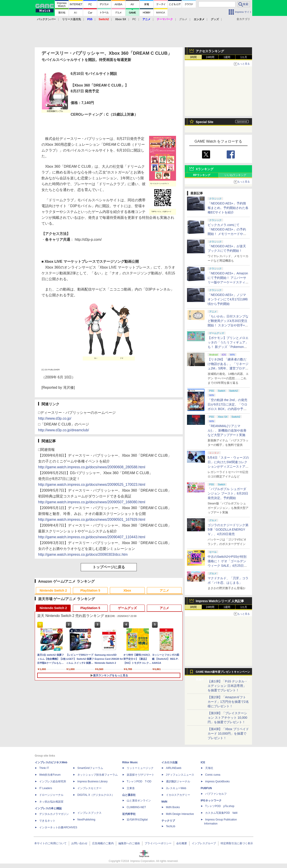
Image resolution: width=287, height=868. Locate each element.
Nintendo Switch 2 (53, 590)
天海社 (209, 768)
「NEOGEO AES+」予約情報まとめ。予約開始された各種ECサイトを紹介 (228, 208)
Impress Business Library (92, 781)
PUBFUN (206, 788)
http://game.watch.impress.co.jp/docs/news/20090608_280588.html (92, 467)
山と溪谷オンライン (139, 801)
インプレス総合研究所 (53, 781)
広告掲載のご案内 (103, 843)
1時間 (193, 57)
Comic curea (213, 775)
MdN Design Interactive (180, 814)
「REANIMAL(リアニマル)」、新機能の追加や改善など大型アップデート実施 (227, 430)
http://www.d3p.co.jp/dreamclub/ (64, 430)
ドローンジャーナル (51, 795)
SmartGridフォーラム (90, 768)
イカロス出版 (170, 762)
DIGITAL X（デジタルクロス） (96, 795)
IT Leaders (46, 788)
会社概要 (182, 843)
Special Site (205, 122)
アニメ (164, 590)
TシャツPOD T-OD (139, 781)
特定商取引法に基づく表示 (237, 843)
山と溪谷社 (129, 795)
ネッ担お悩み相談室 (51, 802)
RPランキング (202, 175)
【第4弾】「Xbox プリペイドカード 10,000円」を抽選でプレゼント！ (228, 733)
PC (134, 19)
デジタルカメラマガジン (54, 814)
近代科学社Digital (137, 820)
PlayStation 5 (90, 590)
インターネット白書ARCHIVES (58, 827)
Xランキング (205, 169)
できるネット (47, 821)
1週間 (227, 57)
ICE (203, 762)
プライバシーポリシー (158, 843)
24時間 (210, 57)
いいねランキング (235, 175)
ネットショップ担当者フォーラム (98, 775)
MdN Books (173, 807)
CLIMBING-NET (136, 807)
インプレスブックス (89, 813)
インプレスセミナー (89, 788)
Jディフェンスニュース (180, 775)
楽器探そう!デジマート (140, 775)
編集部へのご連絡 (129, 843)
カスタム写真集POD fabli (221, 813)
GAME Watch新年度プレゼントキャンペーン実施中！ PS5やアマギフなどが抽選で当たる (223, 673)
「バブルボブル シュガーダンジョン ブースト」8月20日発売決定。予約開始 (228, 493)
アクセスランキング (210, 51)
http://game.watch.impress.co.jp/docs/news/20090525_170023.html (92, 485)
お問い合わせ (79, 843)
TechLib (171, 826)
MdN (164, 802)
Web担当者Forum (50, 775)
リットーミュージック (140, 768)
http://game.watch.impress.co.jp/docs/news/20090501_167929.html (92, 520)
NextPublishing (86, 820)
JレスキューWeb (176, 788)
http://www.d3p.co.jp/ (55, 418)
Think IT (44, 768)
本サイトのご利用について (50, 843)
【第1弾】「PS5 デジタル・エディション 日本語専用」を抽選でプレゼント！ (228, 686)
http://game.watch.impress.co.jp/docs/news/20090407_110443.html (92, 537)
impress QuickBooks (217, 781)
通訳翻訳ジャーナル (178, 781)
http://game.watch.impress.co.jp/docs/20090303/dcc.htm (83, 554)
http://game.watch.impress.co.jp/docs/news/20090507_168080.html (92, 502)
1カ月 (244, 57)
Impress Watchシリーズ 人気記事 (220, 601)
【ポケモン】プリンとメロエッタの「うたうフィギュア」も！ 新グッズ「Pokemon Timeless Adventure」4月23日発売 (228, 347)
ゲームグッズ (127, 608)
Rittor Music (130, 762)
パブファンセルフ (216, 794)
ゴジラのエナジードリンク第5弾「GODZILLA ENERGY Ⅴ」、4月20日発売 (228, 529)
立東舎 (131, 788)
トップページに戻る (109, 567)
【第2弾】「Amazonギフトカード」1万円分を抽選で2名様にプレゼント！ (228, 702)
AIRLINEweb (174, 768)
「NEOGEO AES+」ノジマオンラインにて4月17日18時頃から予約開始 (228, 299)
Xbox (127, 590)
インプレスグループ (204, 843)
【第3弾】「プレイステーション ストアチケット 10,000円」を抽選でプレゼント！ (227, 718)
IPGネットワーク (211, 801)
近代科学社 (129, 814)
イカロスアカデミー (178, 795)
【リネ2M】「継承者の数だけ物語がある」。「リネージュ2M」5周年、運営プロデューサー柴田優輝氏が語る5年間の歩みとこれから (228, 368)
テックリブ (168, 821)
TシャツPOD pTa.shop (220, 806)
